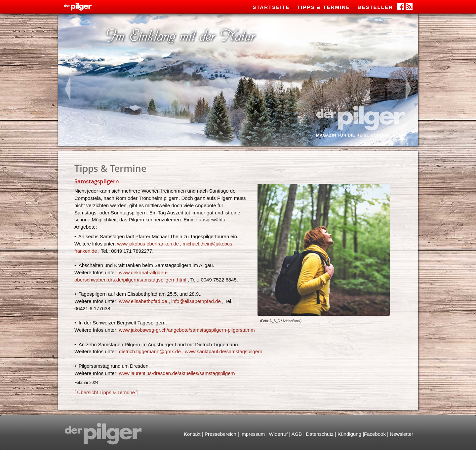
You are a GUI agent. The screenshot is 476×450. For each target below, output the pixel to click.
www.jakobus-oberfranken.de (148, 244)
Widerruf (278, 434)
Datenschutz (320, 434)
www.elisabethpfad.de (143, 301)
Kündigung (349, 434)
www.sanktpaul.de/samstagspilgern (223, 351)
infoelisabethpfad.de (196, 301)
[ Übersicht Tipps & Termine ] (106, 392)
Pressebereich (220, 434)
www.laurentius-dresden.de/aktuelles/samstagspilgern (177, 373)
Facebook (375, 434)
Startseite (271, 7)
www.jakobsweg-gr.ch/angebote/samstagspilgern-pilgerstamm (187, 330)
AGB (297, 434)
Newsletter (401, 434)
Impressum (253, 434)
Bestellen (375, 7)
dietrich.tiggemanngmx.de (150, 351)
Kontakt (192, 434)
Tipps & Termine (324, 7)
